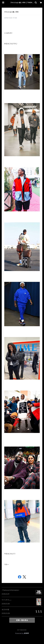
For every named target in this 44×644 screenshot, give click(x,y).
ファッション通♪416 (11, 12)
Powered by (22, 633)
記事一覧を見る (22, 620)
